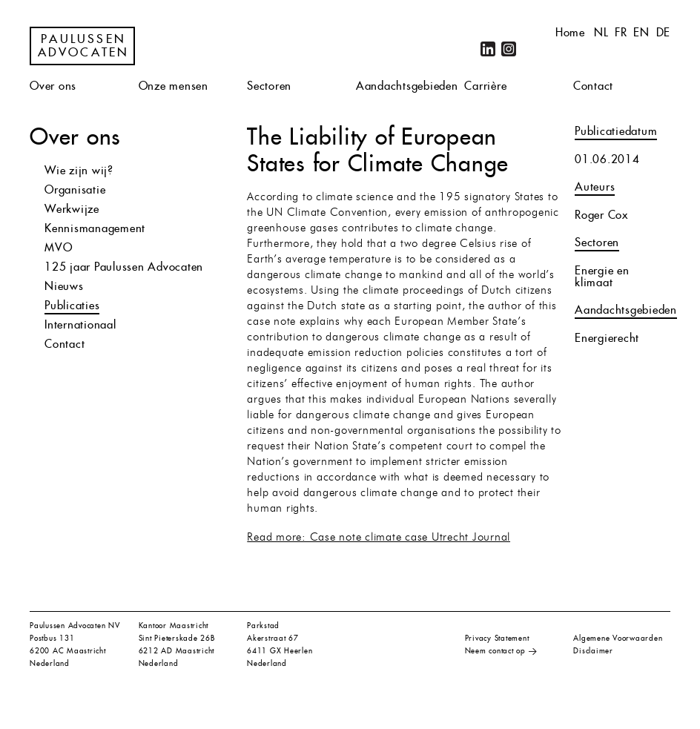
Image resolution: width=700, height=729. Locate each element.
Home (570, 32)
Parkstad (263, 626)
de (664, 32)
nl (601, 32)
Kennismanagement (95, 228)
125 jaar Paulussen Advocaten (124, 267)
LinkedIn (488, 49)
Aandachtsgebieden (407, 86)
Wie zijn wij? (79, 170)
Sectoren (269, 86)
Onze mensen (174, 86)
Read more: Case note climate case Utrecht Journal (379, 538)
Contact (593, 86)
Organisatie (75, 189)
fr (621, 32)
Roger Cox (601, 215)
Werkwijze (72, 209)
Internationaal (80, 324)
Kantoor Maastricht (174, 626)
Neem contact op (495, 651)
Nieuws (64, 286)
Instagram (509, 49)
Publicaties (72, 305)
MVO (58, 247)
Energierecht (607, 338)
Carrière (485, 86)
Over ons (53, 86)
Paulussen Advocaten (84, 46)
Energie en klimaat (602, 276)
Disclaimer (593, 651)
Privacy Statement (497, 638)
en (641, 32)
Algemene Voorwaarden (618, 638)
